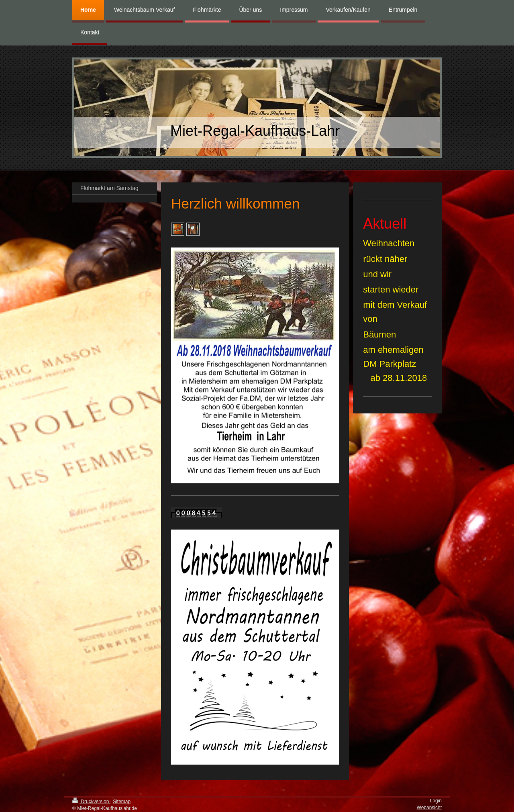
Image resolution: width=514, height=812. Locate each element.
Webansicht (429, 808)
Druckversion (91, 802)
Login (436, 801)
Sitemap (122, 802)
